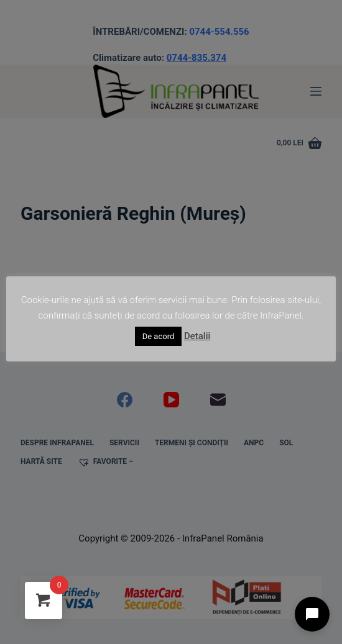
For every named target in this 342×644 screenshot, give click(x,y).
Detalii (197, 336)
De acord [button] (159, 336)
